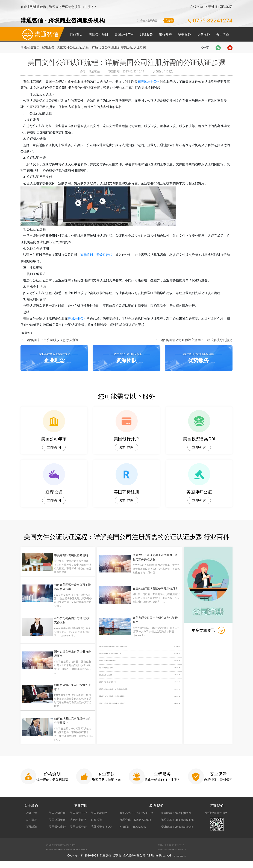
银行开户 (165, 34)
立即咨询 (54, 447)
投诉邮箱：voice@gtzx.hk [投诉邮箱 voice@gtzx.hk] (177, 829)
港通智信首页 (30, 47)
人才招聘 (31, 822)
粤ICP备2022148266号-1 (179, 862)
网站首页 (76, 34)
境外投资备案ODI (102, 829)
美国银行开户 (78, 815)
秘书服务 (184, 34)
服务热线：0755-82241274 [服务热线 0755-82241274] (136, 815)
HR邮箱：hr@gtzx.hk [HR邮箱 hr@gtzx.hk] (133, 829)
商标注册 (90, 255)
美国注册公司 (81, 318)
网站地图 (226, 7)
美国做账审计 (57, 829)
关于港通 (211, 7)
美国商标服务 (99, 815)
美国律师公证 (78, 829)
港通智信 (40, 34)
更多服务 (204, 34)
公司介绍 (31, 815)
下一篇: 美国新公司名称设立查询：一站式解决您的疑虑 (194, 340)
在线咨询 (196, 7)
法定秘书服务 (78, 822)
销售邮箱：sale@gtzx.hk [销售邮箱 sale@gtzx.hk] (176, 815)
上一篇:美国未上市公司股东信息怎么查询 (49, 340)
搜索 (169, 21)
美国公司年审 (124, 34)
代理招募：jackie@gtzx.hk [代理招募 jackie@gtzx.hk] (177, 822)
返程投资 (96, 822)
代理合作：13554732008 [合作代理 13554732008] (135, 822)
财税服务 (146, 34)
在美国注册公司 (152, 81)
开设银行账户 (110, 255)
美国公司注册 (99, 34)
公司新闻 (31, 829)
